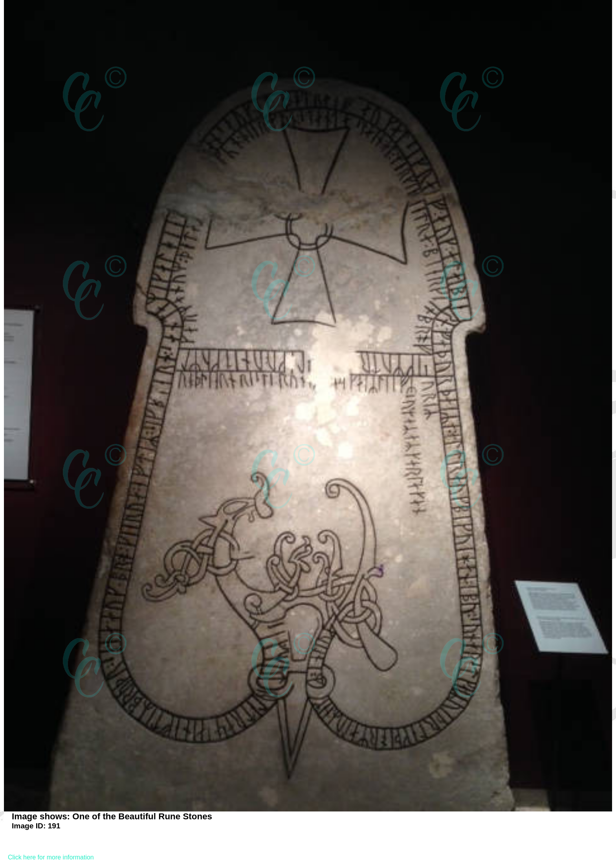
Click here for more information (51, 857)
